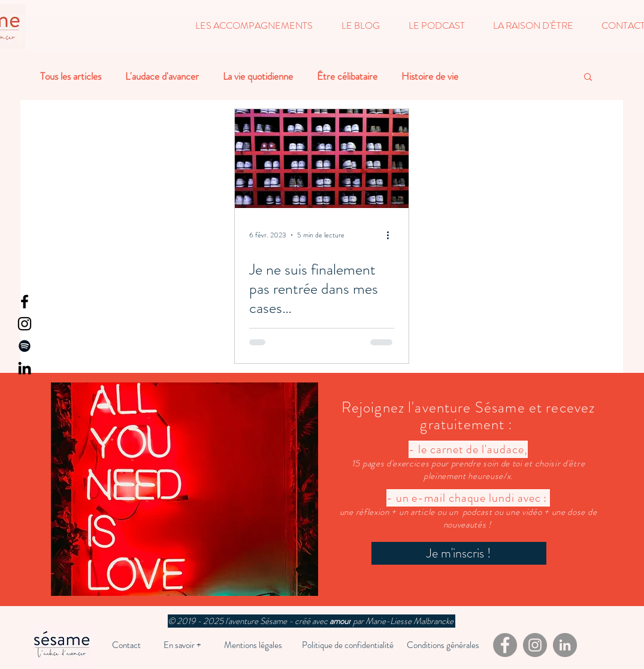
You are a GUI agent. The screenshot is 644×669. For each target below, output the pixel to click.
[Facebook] (25, 302)
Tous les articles (71, 76)
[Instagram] (25, 324)
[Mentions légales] (253, 645)
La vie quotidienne (258, 76)
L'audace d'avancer (162, 76)
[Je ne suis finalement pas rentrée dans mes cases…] (322, 159)
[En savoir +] (182, 645)
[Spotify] (25, 346)
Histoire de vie (430, 76)
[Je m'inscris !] (459, 553)
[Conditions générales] (443, 645)
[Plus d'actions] (392, 235)
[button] (254, 26)
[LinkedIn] (25, 368)
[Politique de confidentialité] (348, 645)
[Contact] (126, 645)
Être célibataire (347, 76)
